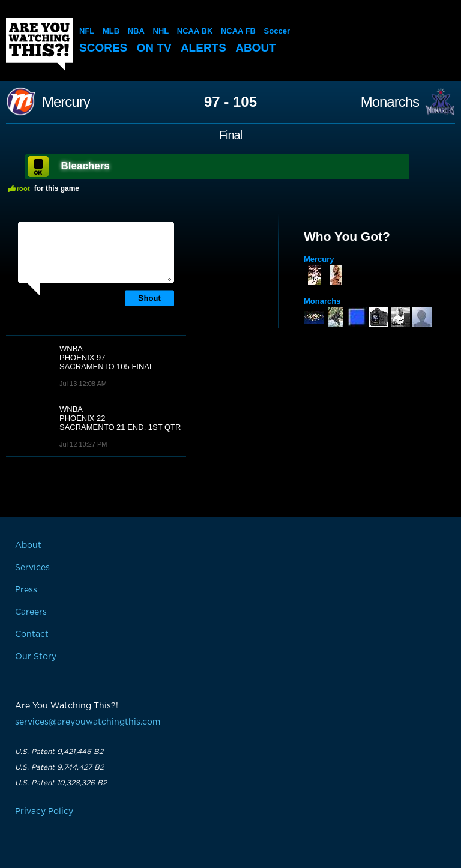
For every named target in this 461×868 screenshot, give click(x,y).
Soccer (277, 31)
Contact (32, 634)
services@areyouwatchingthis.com (88, 722)
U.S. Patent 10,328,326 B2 (61, 783)
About (256, 48)
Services (32, 568)
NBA (136, 31)
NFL (87, 31)
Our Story (36, 657)
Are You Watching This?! (40, 44)
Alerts (203, 48)
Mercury (66, 102)
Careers (31, 612)
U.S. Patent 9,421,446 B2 (59, 752)
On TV (154, 48)
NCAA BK (195, 31)
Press (26, 590)
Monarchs (390, 102)
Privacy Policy (44, 812)
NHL (161, 31)
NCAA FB (238, 31)
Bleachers (86, 166)
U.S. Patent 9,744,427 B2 (59, 767)
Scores (103, 48)
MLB (111, 31)
